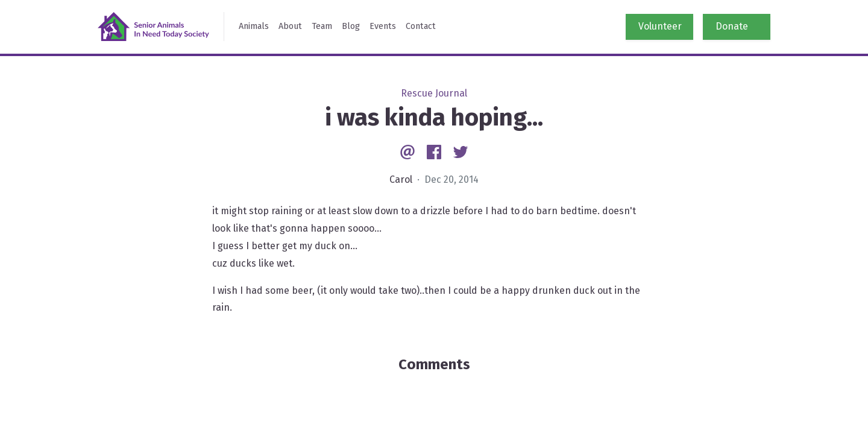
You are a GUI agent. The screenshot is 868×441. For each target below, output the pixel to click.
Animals (254, 26)
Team (322, 26)
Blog (351, 26)
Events (383, 26)
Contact (421, 26)
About (290, 26)
